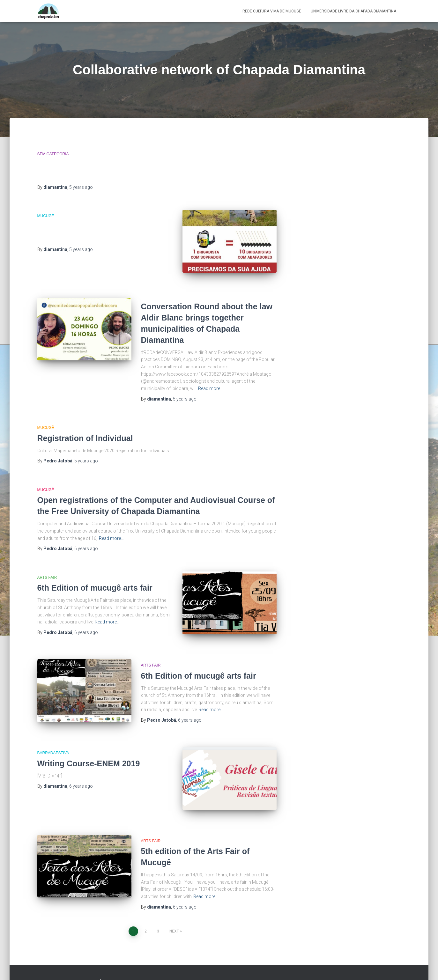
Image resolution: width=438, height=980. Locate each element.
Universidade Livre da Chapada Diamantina (353, 11)
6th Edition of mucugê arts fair (95, 582)
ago (81, 187)
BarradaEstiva (53, 739)
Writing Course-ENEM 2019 (89, 749)
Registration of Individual (85, 432)
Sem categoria (53, 154)
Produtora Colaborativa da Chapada (365, 963)
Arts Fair (47, 571)
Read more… (211, 382)
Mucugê (46, 216)
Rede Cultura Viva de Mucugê (272, 11)
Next (174, 911)
